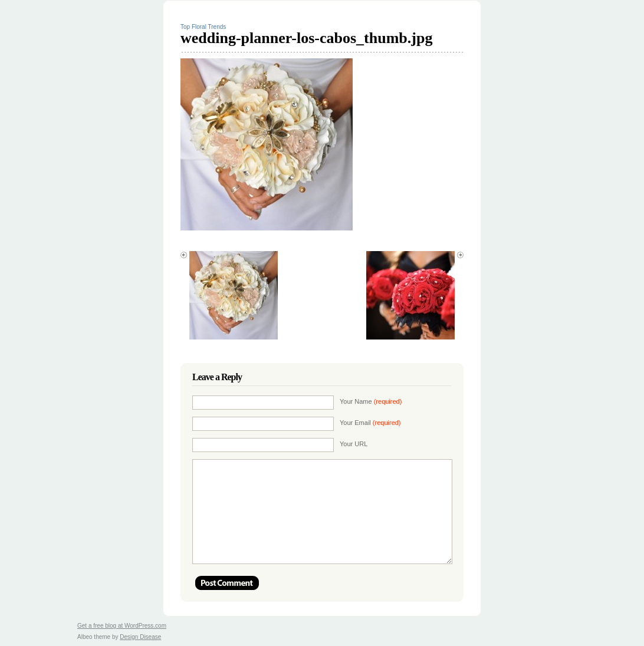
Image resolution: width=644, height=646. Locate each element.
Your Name (371, 401)
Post (227, 583)
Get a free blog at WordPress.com (122, 626)
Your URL (354, 444)
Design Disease (140, 637)
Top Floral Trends (203, 27)
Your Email (370, 423)
